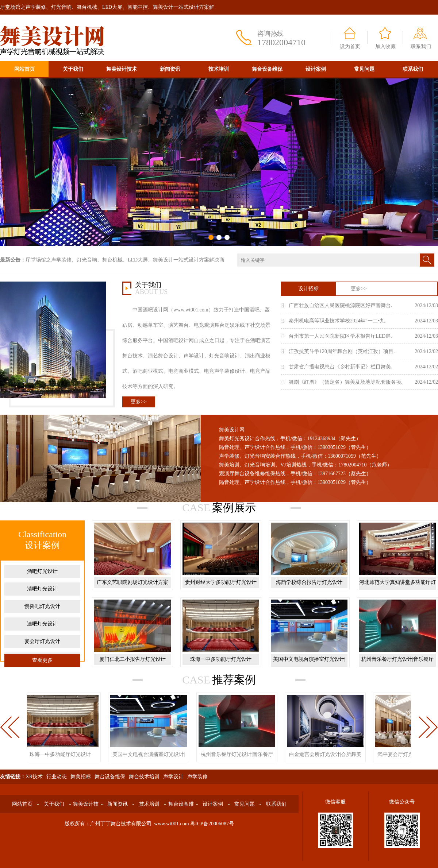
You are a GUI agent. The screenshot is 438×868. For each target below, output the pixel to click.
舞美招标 (81, 777)
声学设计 (173, 777)
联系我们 (421, 46)
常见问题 (364, 69)
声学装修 (197, 777)
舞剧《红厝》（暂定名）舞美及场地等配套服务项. (346, 382)
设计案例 (316, 69)
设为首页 (350, 46)
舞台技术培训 (144, 777)
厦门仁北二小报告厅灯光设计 (132, 659)
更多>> (139, 402)
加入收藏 (385, 46)
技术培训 (219, 69)
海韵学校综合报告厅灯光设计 (309, 582)
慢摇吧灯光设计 (42, 606)
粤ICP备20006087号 (212, 824)
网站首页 (24, 69)
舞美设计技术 (122, 69)
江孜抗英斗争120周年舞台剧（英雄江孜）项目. (342, 351)
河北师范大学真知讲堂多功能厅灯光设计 (397, 588)
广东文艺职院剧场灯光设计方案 (132, 582)
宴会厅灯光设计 (42, 641)
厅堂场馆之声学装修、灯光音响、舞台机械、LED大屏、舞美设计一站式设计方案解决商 (125, 260)
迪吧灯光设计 (42, 624)
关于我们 (73, 69)
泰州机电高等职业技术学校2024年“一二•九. (337, 321)
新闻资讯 (170, 69)
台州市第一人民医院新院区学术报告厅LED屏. (340, 336)
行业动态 (57, 777)
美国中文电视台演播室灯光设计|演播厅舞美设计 (309, 665)
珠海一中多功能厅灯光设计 (221, 659)
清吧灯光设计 (42, 589)
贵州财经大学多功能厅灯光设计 (221, 582)
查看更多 (42, 660)
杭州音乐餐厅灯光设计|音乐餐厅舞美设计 (398, 665)
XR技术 (34, 777)
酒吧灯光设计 (42, 571)
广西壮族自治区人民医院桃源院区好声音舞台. (341, 305)
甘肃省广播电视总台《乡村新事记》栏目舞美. (341, 367)
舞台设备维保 (267, 69)
